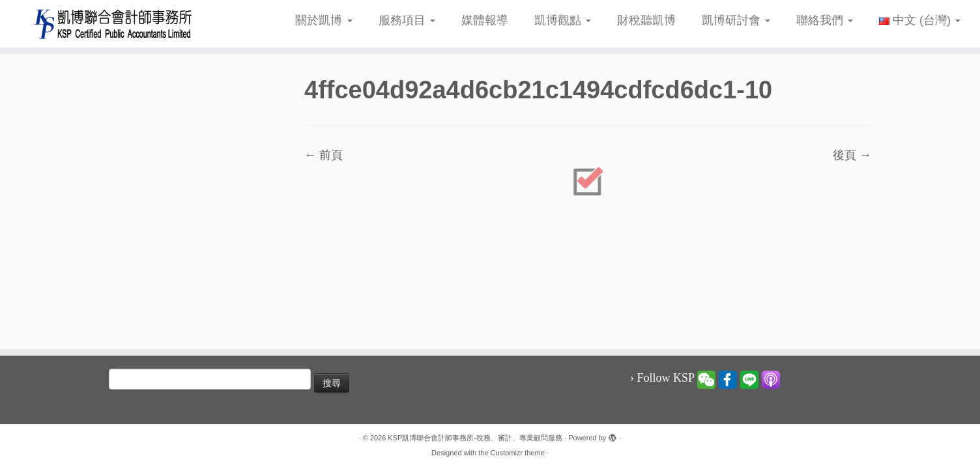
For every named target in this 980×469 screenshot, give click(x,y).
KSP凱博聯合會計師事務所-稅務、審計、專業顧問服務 (475, 438)
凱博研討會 (736, 20)
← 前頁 (324, 155)
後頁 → (852, 155)
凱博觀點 (563, 20)
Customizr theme (518, 453)
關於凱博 (324, 20)
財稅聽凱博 (646, 20)
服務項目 (407, 20)
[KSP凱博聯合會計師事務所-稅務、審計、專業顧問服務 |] (113, 24)
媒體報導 (485, 20)
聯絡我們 (825, 20)
